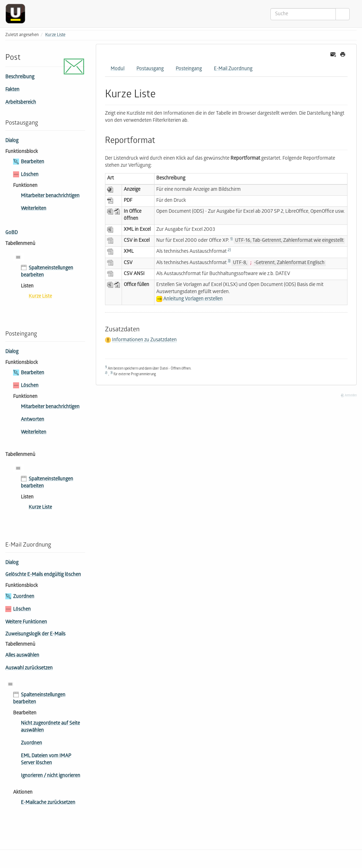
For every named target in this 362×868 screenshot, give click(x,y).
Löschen (30, 175)
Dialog (12, 141)
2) (229, 250)
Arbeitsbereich (21, 103)
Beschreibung (20, 77)
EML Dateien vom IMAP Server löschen (46, 760)
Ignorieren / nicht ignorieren (51, 776)
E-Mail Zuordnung (233, 69)
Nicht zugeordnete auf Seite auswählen (50, 727)
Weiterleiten (34, 209)
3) (229, 261)
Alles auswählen (22, 656)
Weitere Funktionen (26, 623)
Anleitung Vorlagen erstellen (193, 299)
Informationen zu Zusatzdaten (144, 341)
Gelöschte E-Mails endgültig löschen (43, 575)
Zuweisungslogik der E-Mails (35, 635)
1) (231, 239)
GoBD (11, 233)
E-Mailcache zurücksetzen (48, 803)
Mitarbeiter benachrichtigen (50, 196)
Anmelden (349, 396)
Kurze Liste (55, 35)
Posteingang (189, 69)
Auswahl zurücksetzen (29, 669)
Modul (118, 69)
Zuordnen (24, 597)
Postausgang (150, 69)
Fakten (12, 90)
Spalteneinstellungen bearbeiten (47, 272)
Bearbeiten (33, 162)
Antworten (33, 420)
